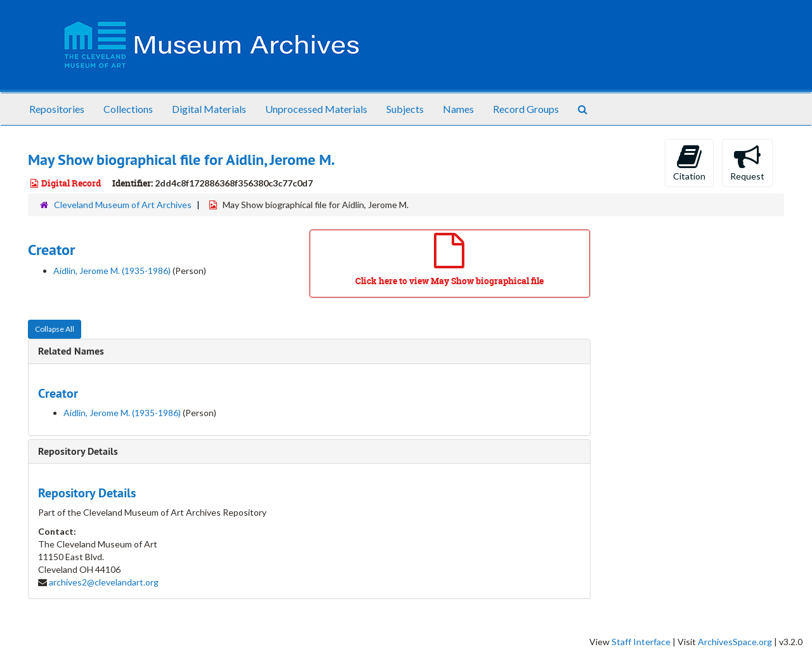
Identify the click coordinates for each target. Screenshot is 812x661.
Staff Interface (641, 642)
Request (747, 162)
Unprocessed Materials (316, 109)
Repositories (57, 109)
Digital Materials (209, 109)
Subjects (405, 109)
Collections (128, 109)
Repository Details (78, 451)
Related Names (71, 351)
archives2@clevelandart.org (104, 582)
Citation (689, 162)
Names (458, 109)
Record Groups (526, 109)
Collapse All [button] (55, 329)
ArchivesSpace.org (735, 642)
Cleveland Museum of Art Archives (123, 205)
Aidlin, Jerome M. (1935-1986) (112, 271)
